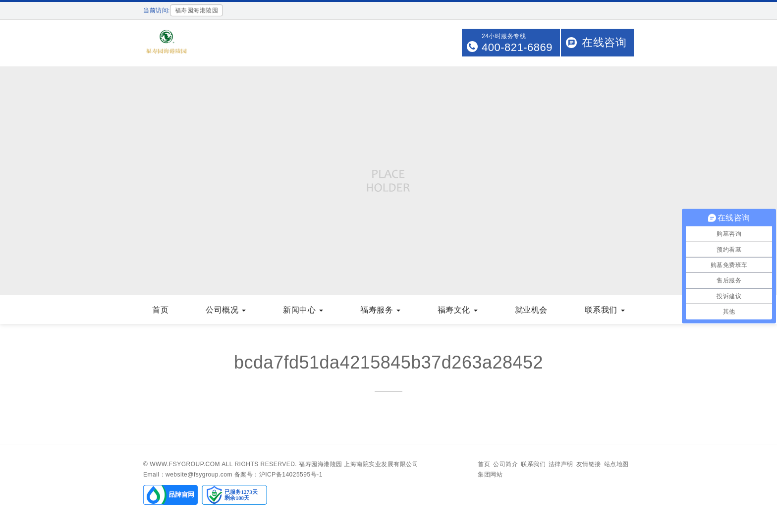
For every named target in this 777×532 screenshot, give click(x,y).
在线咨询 (604, 42)
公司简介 (505, 464)
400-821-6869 (517, 47)
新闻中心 (303, 310)
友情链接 (589, 464)
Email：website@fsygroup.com (188, 475)
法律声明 (561, 464)
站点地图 (616, 464)
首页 (160, 310)
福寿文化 (458, 310)
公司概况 (226, 310)
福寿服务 (380, 310)
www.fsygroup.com (185, 464)
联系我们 (605, 310)
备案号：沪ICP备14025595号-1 (278, 475)
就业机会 (531, 310)
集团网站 (490, 475)
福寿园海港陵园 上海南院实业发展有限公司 (359, 464)
